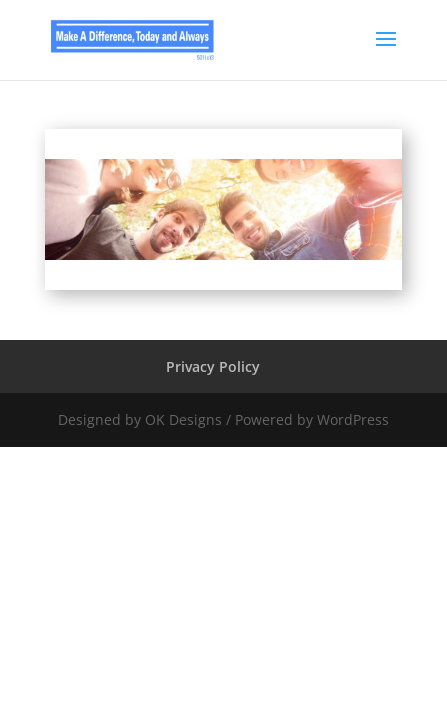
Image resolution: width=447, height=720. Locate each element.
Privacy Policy (213, 366)
